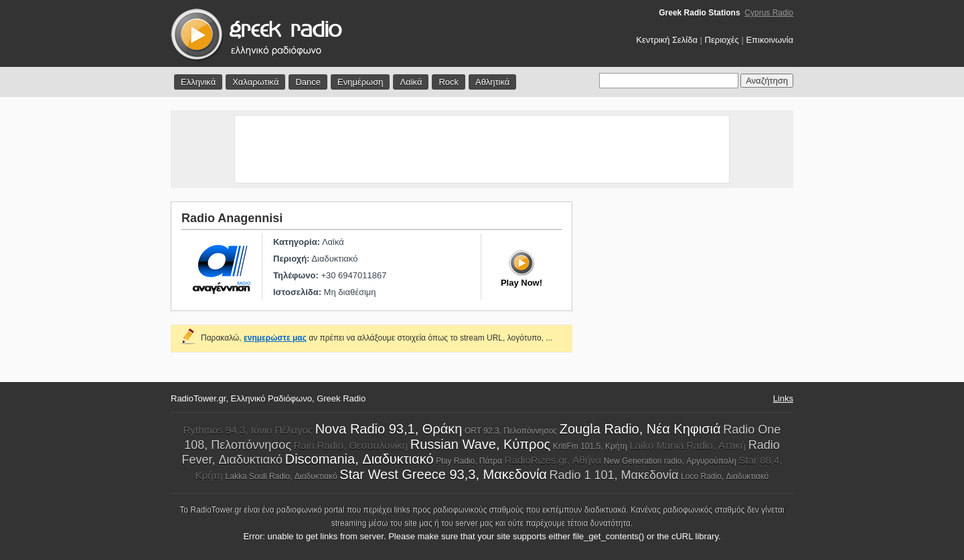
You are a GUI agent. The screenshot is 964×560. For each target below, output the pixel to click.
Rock (449, 82)
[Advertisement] (482, 149)
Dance (308, 82)
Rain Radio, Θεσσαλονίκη (351, 445)
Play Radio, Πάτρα (469, 461)
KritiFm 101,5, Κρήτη (590, 446)
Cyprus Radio (769, 13)
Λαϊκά (411, 82)
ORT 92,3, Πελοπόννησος (511, 431)
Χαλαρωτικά (255, 82)
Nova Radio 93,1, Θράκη (389, 429)
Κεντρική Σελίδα (667, 40)
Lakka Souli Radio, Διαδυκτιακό (282, 476)
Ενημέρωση (360, 82)
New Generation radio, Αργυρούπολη (670, 461)
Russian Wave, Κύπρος (481, 444)
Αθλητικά (492, 82)
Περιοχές (722, 40)
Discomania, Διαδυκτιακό (359, 459)
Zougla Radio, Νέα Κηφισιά (640, 429)
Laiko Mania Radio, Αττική (688, 445)
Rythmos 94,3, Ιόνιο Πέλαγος (248, 430)
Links (783, 398)
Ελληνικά (198, 82)
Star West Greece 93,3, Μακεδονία (443, 474)
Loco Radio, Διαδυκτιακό (725, 476)
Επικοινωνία (770, 40)
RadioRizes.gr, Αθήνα (553, 460)
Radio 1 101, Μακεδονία (614, 475)
